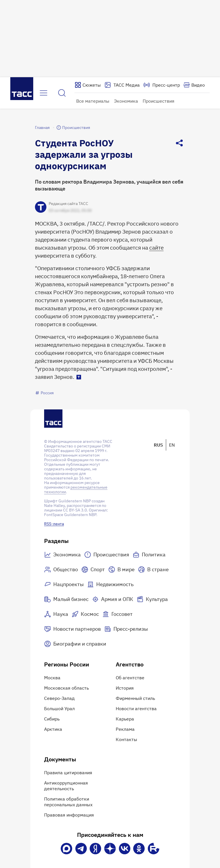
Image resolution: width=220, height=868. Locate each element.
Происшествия (159, 101)
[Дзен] (110, 849)
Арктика (53, 729)
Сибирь (52, 719)
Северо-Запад (59, 698)
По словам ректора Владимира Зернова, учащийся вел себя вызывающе (109, 185)
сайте (156, 248)
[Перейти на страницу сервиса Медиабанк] (122, 85)
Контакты (126, 739)
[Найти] (62, 93)
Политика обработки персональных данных (68, 802)
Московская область (66, 688)
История (125, 688)
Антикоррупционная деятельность (66, 786)
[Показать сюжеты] (88, 85)
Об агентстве (130, 678)
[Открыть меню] (44, 93)
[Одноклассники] (139, 849)
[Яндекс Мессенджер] (95, 849)
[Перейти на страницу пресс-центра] (162, 85)
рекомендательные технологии (76, 489)
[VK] (125, 849)
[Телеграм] (81, 849)
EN (172, 445)
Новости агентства (136, 708)
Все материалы (93, 101)
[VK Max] (66, 849)
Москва (52, 678)
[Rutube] (154, 849)
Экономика (126, 101)
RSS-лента (54, 524)
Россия (44, 393)
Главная (42, 128)
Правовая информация (69, 815)
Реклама (125, 729)
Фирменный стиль (135, 698)
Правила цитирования (68, 773)
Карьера (125, 719)
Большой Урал (59, 708)
